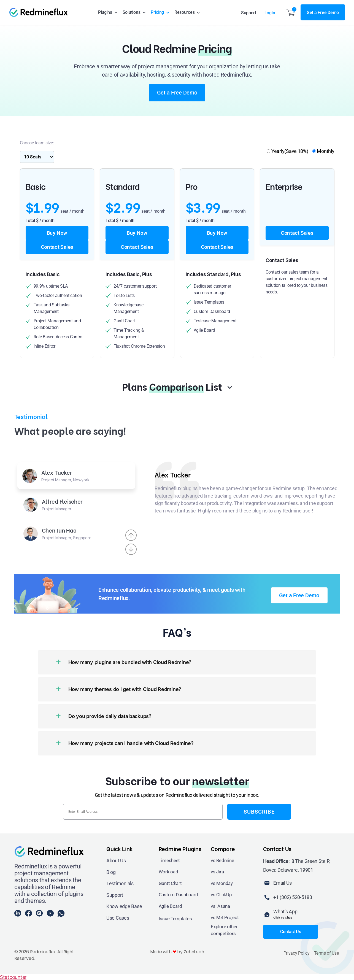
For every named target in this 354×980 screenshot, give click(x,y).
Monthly (323, 151)
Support (249, 13)
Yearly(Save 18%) (287, 151)
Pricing (160, 12)
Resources (187, 12)
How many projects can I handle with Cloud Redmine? (131, 743)
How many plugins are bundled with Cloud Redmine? (130, 662)
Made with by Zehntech (177, 952)
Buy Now (57, 233)
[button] (177, 662)
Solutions (134, 12)
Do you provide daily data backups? (110, 716)
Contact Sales (57, 247)
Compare (223, 848)
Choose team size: (37, 143)
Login (270, 13)
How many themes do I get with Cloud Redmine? (125, 689)
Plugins (108, 12)
